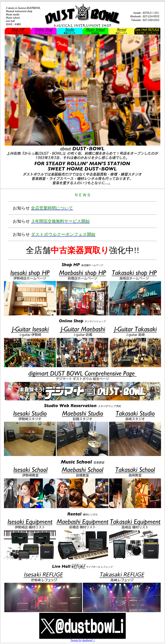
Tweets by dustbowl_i (82, 640)
